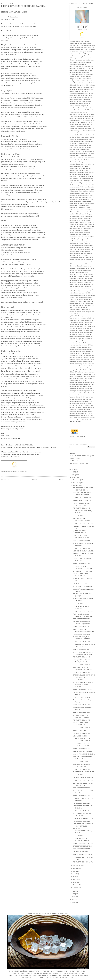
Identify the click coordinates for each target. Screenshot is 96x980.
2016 (73, 472)
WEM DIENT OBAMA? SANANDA (84, 551)
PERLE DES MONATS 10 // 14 (83, 854)
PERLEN (72, 458)
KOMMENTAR (74, 461)
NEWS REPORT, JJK (80, 730)
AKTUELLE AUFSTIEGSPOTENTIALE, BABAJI (82, 831)
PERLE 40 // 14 (78, 836)
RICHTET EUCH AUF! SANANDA (83, 772)
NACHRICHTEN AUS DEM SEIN (13, 473)
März (75, 882)
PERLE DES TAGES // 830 (81, 541)
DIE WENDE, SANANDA (81, 584)
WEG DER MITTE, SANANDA (82, 751)
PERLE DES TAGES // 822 (81, 741)
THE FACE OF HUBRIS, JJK (82, 500)
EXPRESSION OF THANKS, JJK (83, 571)
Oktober (76, 486)
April (75, 879)
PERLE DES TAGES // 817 (81, 849)
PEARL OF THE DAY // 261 (81, 642)
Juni (75, 874)
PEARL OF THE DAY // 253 (81, 811)
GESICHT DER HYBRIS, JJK (82, 498)
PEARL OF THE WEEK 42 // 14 (83, 689)
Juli (75, 871)
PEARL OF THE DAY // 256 (81, 733)
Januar (76, 888)
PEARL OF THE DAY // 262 (81, 627)
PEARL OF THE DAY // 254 (81, 769)
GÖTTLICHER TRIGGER (77, 463)
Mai (75, 877)
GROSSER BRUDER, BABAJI (82, 846)
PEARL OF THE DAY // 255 (81, 748)
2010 (73, 899)
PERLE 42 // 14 (78, 680)
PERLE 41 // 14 (78, 775)
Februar (76, 885)
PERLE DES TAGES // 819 (81, 803)
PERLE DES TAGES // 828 (81, 634)
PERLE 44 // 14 (78, 516)
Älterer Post (63, 479)
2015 (73, 475)
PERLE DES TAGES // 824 (81, 712)
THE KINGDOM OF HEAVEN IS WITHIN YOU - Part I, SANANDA (83, 685)
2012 (73, 894)
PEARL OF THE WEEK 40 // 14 (83, 843)
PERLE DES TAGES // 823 (81, 728)
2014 (73, 478)
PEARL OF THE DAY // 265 (81, 508)
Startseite (34, 479)
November (77, 483)
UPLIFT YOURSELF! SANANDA (83, 777)
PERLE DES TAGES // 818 (81, 821)
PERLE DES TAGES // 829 (81, 619)
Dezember (77, 480)
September (77, 866)
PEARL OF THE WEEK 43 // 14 (83, 611)
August (76, 868)
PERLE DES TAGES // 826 (81, 665)
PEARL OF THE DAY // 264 (81, 548)
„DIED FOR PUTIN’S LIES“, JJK (83, 818)
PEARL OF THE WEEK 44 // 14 (83, 523)
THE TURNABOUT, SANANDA (83, 586)
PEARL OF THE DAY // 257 (81, 720)
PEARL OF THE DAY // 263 (81, 563)
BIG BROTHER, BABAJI (81, 852)
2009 (73, 902)
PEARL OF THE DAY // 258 (81, 705)
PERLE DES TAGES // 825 (81, 697)
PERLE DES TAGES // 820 (81, 788)
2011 (73, 897)
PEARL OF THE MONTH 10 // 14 (83, 862)
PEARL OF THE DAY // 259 (81, 672)
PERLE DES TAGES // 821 (81, 762)
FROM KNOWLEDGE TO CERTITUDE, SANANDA (23, 6)
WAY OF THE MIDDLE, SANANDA (84, 754)
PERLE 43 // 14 (78, 604)
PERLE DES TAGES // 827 (81, 649)
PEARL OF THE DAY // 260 (81, 657)
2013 (73, 891)
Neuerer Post (5, 479)
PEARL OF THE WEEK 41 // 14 (83, 780)
